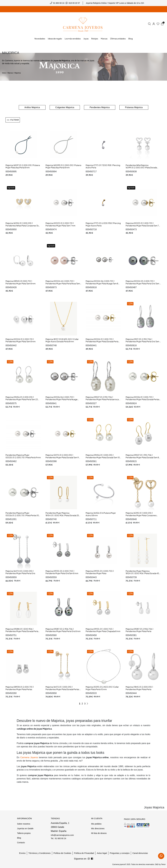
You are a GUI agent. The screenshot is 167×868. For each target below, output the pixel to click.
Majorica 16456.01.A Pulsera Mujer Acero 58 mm (101, 514)
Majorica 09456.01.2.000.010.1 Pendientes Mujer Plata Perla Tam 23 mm (22, 399)
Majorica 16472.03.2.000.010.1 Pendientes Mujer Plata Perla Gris (20, 572)
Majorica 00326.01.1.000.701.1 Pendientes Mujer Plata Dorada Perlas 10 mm (142, 399)
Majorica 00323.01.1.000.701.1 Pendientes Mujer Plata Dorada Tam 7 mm (142, 225)
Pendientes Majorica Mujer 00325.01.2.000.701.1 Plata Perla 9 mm (23, 456)
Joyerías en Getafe (25, 829)
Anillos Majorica (32, 107)
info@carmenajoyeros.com (62, 835)
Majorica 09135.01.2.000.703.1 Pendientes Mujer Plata (100, 572)
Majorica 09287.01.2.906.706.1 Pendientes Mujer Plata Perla (139, 630)
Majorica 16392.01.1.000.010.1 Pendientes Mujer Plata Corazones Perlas (141, 515)
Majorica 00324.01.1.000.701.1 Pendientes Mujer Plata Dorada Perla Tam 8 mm (102, 341)
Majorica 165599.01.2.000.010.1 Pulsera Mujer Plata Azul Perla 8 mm (63, 166)
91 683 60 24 (59, 3)
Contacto (21, 843)
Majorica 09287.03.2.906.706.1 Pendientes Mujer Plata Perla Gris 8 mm (63, 630)
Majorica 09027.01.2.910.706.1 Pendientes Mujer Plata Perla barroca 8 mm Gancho (103, 399)
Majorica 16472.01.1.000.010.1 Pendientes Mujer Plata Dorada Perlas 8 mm (63, 689)
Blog (19, 838)
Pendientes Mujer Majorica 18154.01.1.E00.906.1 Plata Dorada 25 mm (62, 515)
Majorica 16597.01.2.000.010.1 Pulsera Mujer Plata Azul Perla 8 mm (23, 166)
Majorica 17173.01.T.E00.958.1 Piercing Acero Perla (103, 166)
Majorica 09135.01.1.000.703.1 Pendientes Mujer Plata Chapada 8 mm (103, 630)
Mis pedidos (96, 824)
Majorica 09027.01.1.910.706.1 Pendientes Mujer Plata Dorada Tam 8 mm (142, 457)
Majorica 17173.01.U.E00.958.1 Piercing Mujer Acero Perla (103, 224)
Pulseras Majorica (134, 107)
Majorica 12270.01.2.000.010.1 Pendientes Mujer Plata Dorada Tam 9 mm (62, 457)
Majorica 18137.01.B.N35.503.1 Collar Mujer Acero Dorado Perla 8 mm (62, 340)
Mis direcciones (98, 829)
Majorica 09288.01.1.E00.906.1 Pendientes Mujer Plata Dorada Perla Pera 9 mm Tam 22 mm (22, 631)
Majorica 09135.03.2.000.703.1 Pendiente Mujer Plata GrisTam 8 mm (62, 572)
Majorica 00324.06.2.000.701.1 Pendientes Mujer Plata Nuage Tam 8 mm (102, 283)
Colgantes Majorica (65, 107)
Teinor (163, 864)
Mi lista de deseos (99, 833)
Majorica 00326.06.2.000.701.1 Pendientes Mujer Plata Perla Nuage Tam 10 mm (62, 399)
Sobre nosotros (24, 824)
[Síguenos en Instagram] (92, 859)
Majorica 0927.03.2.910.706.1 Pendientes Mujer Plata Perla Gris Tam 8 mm (143, 341)
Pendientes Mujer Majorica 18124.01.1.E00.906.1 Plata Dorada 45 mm (142, 573)
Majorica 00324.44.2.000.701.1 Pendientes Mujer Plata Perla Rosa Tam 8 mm (63, 283)
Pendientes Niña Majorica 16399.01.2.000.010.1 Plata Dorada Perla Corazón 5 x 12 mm (141, 168)
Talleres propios (24, 833)
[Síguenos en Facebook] (89, 859)
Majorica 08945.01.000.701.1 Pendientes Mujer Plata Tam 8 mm (21, 282)
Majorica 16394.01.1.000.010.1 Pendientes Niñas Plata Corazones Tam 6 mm (23, 225)
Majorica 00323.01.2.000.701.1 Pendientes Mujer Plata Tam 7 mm (60, 224)
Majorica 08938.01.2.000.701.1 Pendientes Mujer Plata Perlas (20, 688)
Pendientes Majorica (100, 107)
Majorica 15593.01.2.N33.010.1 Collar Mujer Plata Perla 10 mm (102, 688)
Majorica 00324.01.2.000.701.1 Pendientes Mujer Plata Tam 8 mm (21, 340)
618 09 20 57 (74, 3)
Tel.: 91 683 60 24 (58, 838)
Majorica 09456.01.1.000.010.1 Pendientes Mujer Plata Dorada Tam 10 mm (103, 457)
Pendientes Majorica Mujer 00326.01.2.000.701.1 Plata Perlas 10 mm (22, 515)
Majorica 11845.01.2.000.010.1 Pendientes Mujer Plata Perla (139, 688)
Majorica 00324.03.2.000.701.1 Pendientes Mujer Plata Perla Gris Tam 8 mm (143, 283)
